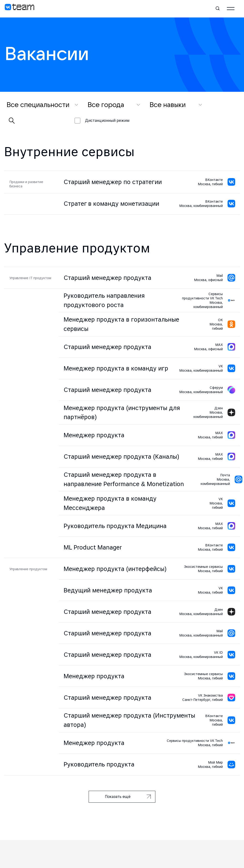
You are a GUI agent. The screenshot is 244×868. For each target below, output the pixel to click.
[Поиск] (218, 9)
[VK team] (20, 9)
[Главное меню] (231, 9)
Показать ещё (128, 796)
